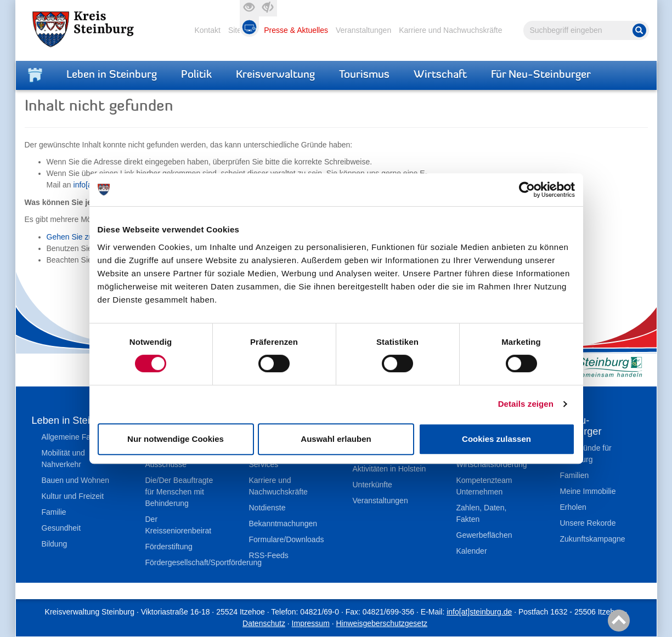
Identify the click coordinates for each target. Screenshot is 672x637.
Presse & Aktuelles (296, 30)
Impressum (311, 623)
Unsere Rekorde (588, 523)
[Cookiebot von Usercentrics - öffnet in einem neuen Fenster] (527, 190)
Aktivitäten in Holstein (389, 469)
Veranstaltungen (363, 30)
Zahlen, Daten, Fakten (482, 513)
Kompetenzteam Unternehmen (484, 486)
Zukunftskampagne (593, 539)
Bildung (55, 544)
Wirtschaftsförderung (492, 464)
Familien (575, 475)
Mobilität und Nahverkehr (63, 459)
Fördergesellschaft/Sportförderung (186, 562)
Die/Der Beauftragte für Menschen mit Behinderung (179, 492)
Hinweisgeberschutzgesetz (382, 623)
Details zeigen (526, 404)
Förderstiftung (169, 547)
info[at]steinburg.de (479, 612)
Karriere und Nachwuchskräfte (450, 30)
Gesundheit (61, 528)
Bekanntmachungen (283, 524)
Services (264, 464)
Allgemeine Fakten (74, 437)
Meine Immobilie (588, 491)
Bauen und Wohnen (76, 480)
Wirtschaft (440, 75)
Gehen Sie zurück (77, 237)
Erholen (573, 507)
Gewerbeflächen (484, 535)
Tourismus (364, 75)
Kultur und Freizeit (73, 496)
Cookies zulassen (496, 439)
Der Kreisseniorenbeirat (179, 525)
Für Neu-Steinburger (541, 75)
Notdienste (267, 508)
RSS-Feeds (269, 555)
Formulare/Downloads (287, 539)
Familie (54, 512)
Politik (196, 75)
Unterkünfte (372, 485)
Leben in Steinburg (112, 75)
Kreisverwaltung (275, 75)
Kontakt (207, 30)
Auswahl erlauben (336, 439)
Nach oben (617, 621)
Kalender (472, 551)
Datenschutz (264, 623)
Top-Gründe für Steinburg (586, 454)
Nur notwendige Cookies (176, 439)
